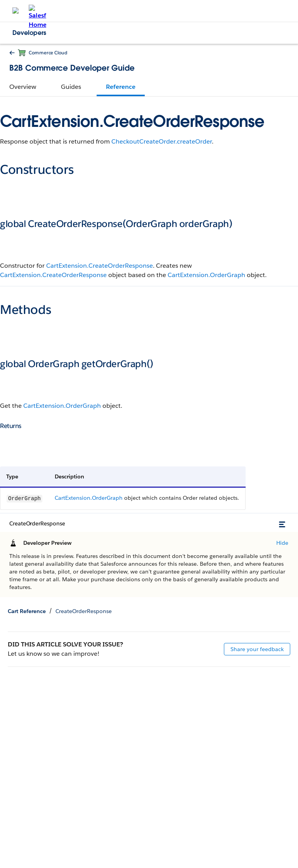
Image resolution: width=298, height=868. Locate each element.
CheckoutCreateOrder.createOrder (162, 141)
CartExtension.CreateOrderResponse (100, 266)
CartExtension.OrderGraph (206, 275)
